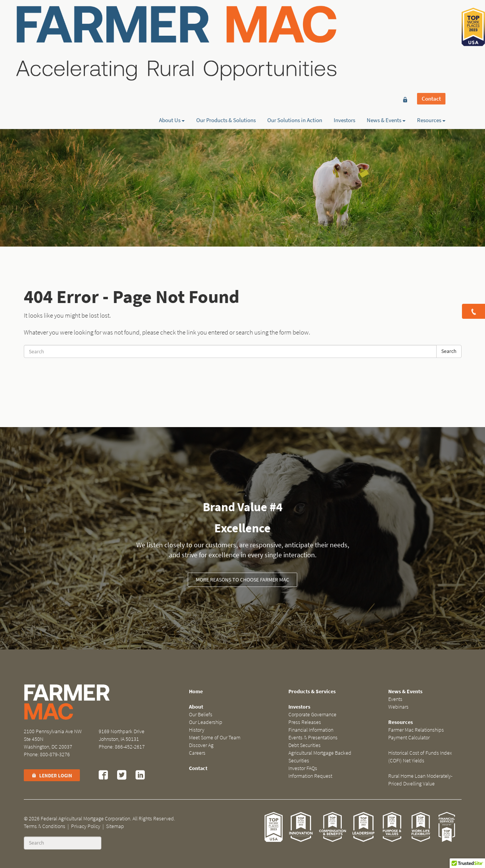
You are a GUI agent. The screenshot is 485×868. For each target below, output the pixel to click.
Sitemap (115, 826)
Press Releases (305, 722)
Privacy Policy (86, 826)
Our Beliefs (201, 715)
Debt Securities (305, 745)
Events (395, 699)
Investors (344, 33)
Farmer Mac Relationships (416, 730)
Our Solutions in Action (295, 33)
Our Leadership (206, 722)
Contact (431, 20)
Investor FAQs (303, 768)
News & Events (386, 33)
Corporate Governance (312, 715)
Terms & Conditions (45, 826)
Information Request (310, 776)
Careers (197, 753)
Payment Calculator (409, 738)
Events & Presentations (313, 738)
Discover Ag (201, 745)
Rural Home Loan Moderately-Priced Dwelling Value (420, 780)
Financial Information (311, 730)
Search (449, 351)
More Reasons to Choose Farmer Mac (242, 580)
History (197, 730)
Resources (431, 33)
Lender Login (52, 776)
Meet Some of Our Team (215, 738)
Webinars (398, 707)
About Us (172, 33)
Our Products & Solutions (226, 33)
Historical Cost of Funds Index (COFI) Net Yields (420, 757)
